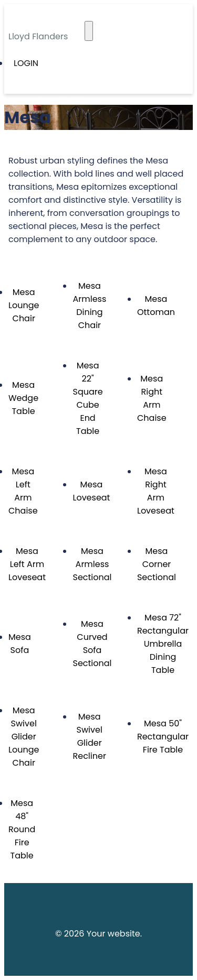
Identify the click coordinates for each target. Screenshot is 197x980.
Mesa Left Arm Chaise (23, 491)
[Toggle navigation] (89, 31)
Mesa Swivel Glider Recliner (89, 736)
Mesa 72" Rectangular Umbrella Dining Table (163, 644)
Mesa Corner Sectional (157, 564)
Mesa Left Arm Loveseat (27, 564)
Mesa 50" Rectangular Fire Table (163, 737)
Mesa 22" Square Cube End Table (87, 398)
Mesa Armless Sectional (92, 564)
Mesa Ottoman (156, 306)
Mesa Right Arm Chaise (152, 398)
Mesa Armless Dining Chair (89, 306)
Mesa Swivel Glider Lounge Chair (24, 737)
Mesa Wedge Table (23, 398)
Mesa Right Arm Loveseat (156, 491)
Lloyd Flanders (38, 36)
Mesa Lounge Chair (24, 305)
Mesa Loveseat (91, 491)
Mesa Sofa (20, 644)
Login (26, 63)
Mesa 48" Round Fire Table (22, 829)
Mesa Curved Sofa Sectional (92, 644)
